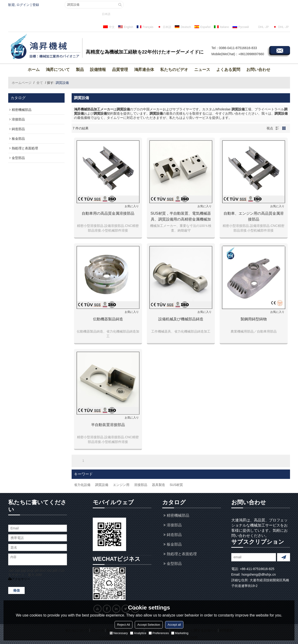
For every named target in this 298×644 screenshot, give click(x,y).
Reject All (124, 625)
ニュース (202, 70)
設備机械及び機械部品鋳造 (181, 319)
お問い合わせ (258, 70)
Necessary (119, 633)
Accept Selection (149, 625)
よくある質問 (228, 70)
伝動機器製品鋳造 (108, 319)
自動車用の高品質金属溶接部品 (108, 213)
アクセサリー (19, 579)
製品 (80, 70)
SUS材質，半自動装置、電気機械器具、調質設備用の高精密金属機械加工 (181, 217)
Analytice (138, 633)
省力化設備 (82, 485)
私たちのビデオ (174, 70)
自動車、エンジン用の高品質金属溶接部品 (254, 216)
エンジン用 (121, 485)
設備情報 (98, 70)
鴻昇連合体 (144, 70)
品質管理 (120, 70)
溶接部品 (141, 485)
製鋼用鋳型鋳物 (254, 319)
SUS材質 (176, 485)
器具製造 (159, 485)
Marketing (180, 633)
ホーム (34, 70)
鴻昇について (58, 70)
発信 (16, 590)
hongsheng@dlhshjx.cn (259, 574)
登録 (36, 5)
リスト (277, 128)
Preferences (159, 633)
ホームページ (22, 83)
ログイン (23, 5)
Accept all (174, 625)
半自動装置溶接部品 (108, 425)
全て (40, 83)
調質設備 (102, 485)
